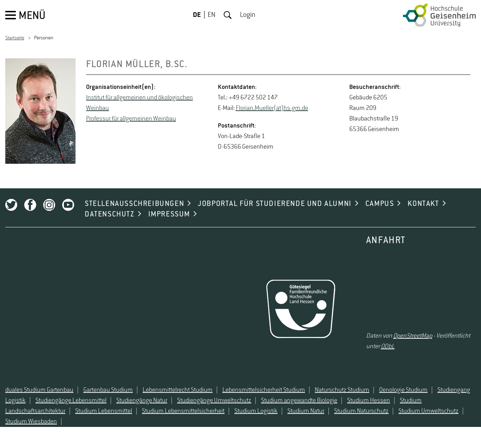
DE (197, 15)
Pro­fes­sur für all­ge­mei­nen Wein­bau (131, 119)
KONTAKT (423, 204)
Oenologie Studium (403, 390)
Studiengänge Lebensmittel (71, 401)
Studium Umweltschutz (428, 411)
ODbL (388, 346)
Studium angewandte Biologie (299, 401)
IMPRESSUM (169, 214)
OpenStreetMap (413, 336)
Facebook (30, 205)
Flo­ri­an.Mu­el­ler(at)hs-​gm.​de (272, 108)
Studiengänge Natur (142, 401)
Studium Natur (306, 411)
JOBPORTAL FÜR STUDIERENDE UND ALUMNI (275, 204)
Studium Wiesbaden (31, 422)
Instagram (49, 205)
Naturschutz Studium (342, 390)
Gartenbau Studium (108, 390)
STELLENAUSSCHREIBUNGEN (134, 204)
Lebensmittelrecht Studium (178, 390)
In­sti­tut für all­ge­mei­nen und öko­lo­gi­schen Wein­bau (139, 103)
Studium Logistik (256, 411)
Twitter (11, 205)
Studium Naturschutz (361, 411)
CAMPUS (380, 204)
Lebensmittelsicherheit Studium (264, 390)
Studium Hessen (369, 401)
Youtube (68, 205)
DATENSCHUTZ (110, 214)
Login (248, 15)
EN (212, 15)
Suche (228, 15)
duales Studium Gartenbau (39, 390)
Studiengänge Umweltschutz (214, 401)
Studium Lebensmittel (104, 411)
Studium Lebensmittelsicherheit (183, 411)
